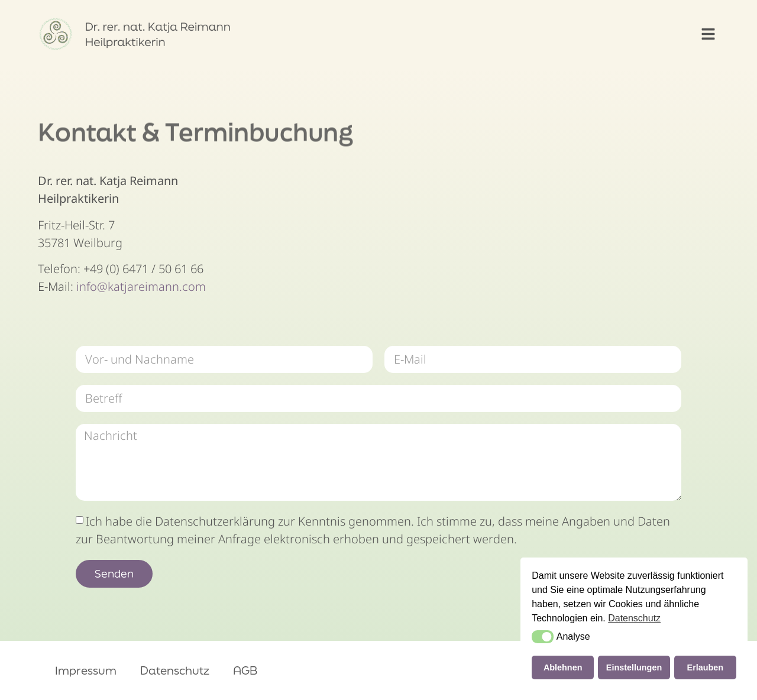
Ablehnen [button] (563, 667)
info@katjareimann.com (141, 286)
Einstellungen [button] (634, 667)
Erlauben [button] (706, 667)
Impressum (86, 670)
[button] (709, 34)
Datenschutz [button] (634, 618)
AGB (245, 670)
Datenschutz (175, 670)
